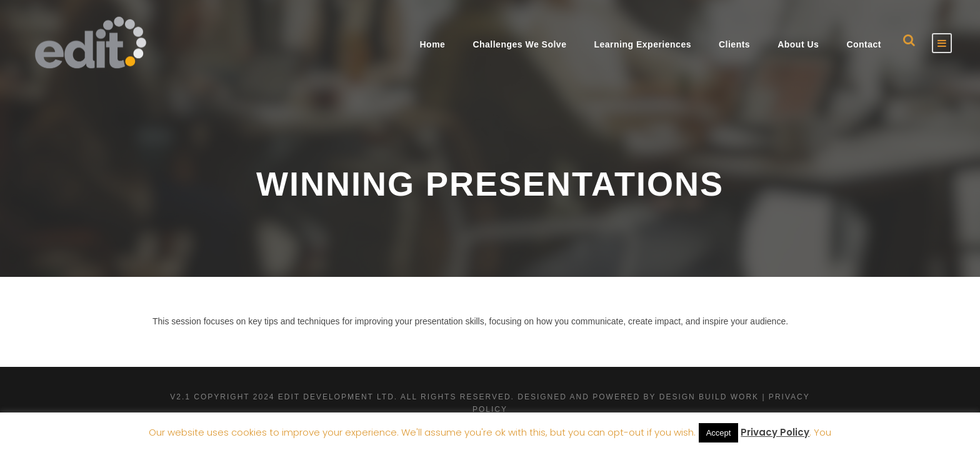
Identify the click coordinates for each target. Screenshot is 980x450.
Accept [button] (719, 433)
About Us (798, 44)
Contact (864, 44)
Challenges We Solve (519, 44)
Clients (734, 44)
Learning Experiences (642, 44)
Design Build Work (709, 397)
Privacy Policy (775, 432)
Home (432, 44)
